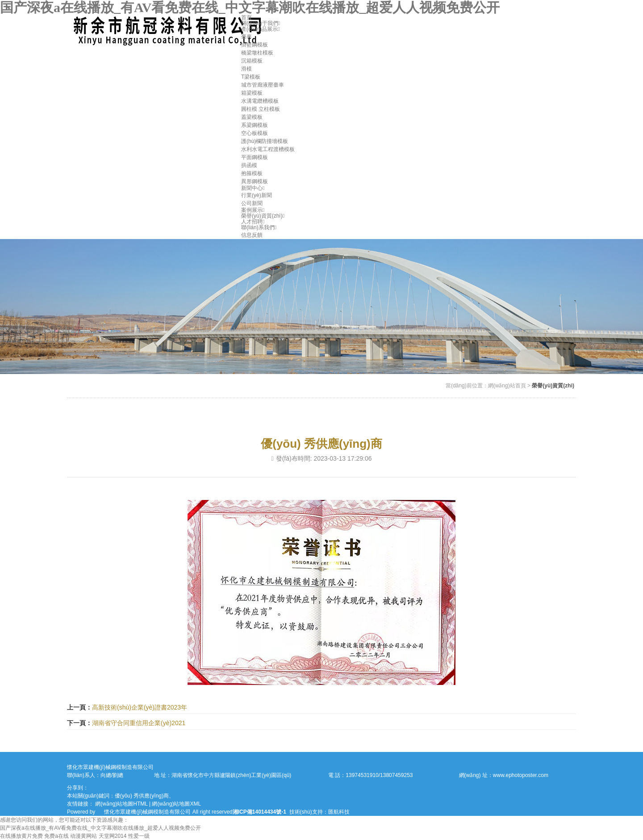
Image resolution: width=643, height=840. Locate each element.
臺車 (246, 37)
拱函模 (249, 165)
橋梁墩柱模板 (257, 53)
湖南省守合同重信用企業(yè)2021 (139, 723)
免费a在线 (56, 836)
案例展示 (253, 210)
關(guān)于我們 (261, 23)
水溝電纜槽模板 (260, 101)
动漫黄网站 (84, 836)
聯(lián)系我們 (259, 227)
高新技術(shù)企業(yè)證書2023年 (140, 707)
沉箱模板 (252, 61)
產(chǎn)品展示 (261, 29)
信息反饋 (252, 235)
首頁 (246, 17)
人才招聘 (253, 222)
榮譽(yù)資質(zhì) (263, 216)
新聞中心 (253, 188)
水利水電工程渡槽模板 (268, 149)
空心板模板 (255, 133)
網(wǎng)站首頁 (507, 386)
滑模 (246, 69)
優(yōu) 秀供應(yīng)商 (142, 796)
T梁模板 (251, 77)
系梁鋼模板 (255, 125)
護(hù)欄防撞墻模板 (265, 141)
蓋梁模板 (252, 117)
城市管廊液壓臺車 (263, 85)
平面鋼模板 (255, 157)
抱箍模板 (252, 173)
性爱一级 (139, 836)
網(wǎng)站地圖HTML (121, 804)
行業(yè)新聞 (257, 195)
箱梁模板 (252, 93)
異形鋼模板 (255, 181)
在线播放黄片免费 (21, 836)
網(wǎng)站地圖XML (176, 804)
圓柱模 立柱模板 (261, 109)
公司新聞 (252, 203)
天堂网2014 (113, 836)
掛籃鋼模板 (255, 45)
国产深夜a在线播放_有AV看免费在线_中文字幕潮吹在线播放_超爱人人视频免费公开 (250, 7)
